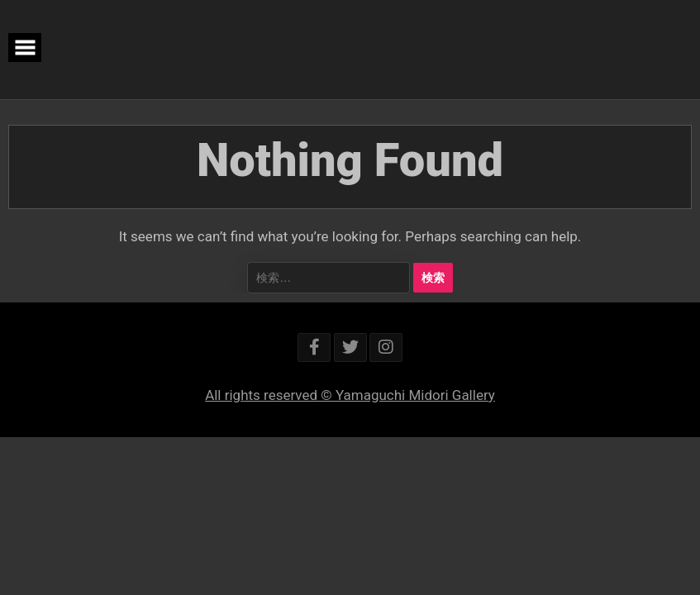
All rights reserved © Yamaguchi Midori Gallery (350, 395)
